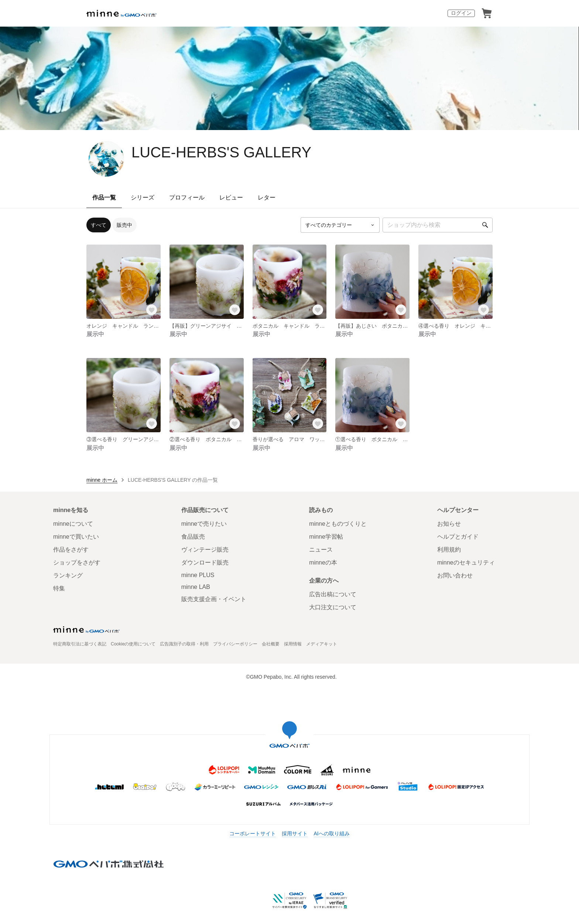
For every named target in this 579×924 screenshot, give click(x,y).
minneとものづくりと (338, 524)
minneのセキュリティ (466, 562)
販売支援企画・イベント (214, 599)
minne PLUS (198, 575)
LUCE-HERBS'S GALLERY (221, 152)
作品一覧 (104, 197)
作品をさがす (71, 550)
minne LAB (196, 587)
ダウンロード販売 (205, 562)
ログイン (461, 13)
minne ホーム (102, 480)
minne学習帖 (326, 537)
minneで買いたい (76, 537)
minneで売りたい (204, 524)
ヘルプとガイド (458, 537)
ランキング (68, 575)
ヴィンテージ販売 (205, 550)
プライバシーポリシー (235, 644)
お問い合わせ (455, 575)
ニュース (321, 550)
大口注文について (333, 607)
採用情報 (293, 644)
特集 (59, 588)
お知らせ (449, 524)
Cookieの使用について (133, 644)
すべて (99, 225)
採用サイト (295, 833)
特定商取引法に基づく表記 (80, 644)
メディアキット (322, 644)
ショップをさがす (77, 562)
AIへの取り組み (331, 833)
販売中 (124, 225)
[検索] (485, 225)
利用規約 (449, 550)
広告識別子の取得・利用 (184, 644)
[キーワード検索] (438, 225)
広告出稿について (333, 594)
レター (267, 197)
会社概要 (271, 644)
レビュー (231, 197)
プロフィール (187, 197)
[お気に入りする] (152, 310)
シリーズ (143, 197)
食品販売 (193, 537)
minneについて (73, 524)
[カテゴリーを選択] (340, 225)
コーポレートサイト (253, 833)
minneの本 (323, 562)
